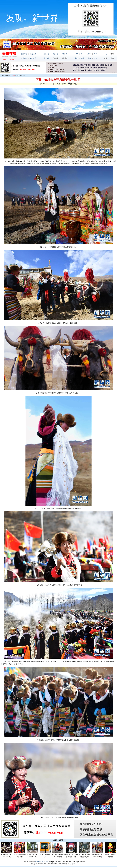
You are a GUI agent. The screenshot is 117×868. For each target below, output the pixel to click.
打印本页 (72, 84)
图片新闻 (19, 76)
